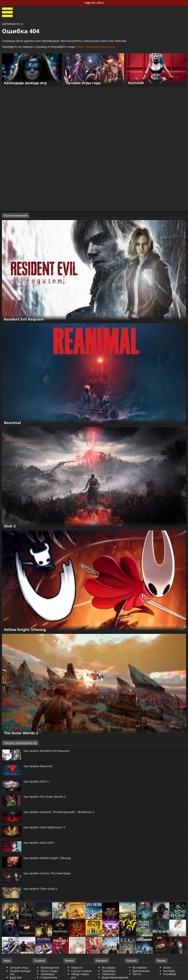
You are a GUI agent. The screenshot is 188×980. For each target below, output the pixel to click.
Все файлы (140, 968)
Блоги (167, 968)
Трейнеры (47, 974)
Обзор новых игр (80, 976)
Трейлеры (109, 971)
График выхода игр (20, 973)
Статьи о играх (81, 971)
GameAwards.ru (13, 24)
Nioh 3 (10, 526)
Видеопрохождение (115, 977)
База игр (16, 977)
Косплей (169, 971)
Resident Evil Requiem (24, 319)
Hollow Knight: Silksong (25, 630)
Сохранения (49, 977)
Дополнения (141, 971)
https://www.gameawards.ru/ (96, 47)
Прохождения (50, 968)
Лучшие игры (19, 968)
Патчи (137, 974)
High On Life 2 (94, 3)
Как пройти (47, 751)
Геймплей (109, 974)
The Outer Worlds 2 (21, 733)
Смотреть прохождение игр (20, 743)
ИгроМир (170, 974)
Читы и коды (49, 971)
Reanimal (12, 423)
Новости (77, 968)
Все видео (109, 968)
